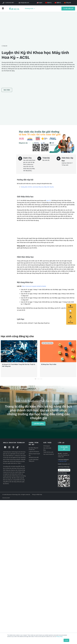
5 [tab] (42, 379)
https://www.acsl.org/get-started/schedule (34, 286)
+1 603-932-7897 (62, 461)
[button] (6, 9)
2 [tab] (37, 379)
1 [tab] (35, 379)
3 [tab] (38, 379)
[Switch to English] (40, 3)
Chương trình (30, 8)
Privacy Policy (59, 637)
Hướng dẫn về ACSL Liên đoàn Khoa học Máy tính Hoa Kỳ (37, 187)
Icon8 (8, 498)
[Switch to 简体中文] (49, 3)
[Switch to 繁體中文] (58, 3)
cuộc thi (49, 201)
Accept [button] (66, 640)
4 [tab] (40, 379)
